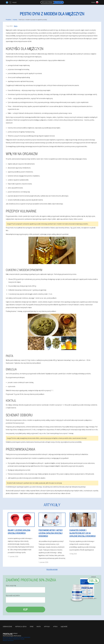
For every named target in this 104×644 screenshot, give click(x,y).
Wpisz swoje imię (11, 585)
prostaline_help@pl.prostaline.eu (12, 636)
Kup (25, 609)
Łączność (64, 627)
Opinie (32, 627)
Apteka (55, 627)
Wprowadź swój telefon (13, 595)
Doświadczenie (7, 627)
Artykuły (47, 627)
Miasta (39, 627)
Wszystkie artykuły (52, 569)
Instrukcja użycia (21, 627)
